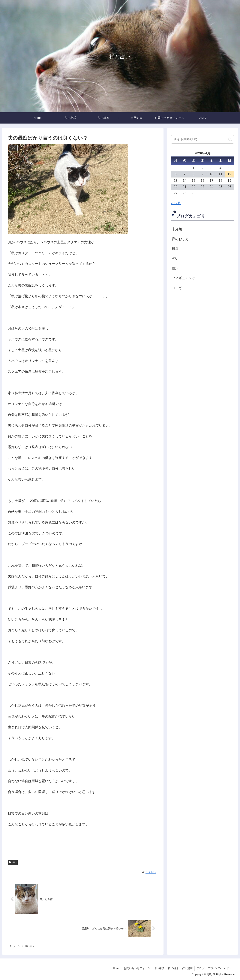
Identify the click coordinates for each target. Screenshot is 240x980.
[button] (230, 139)
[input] (202, 139)
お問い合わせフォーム (136, 968)
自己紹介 (172, 968)
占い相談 (158, 968)
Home (115, 968)
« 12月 (176, 203)
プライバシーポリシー (221, 968)
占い (13, 862)
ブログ (200, 968)
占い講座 (187, 968)
